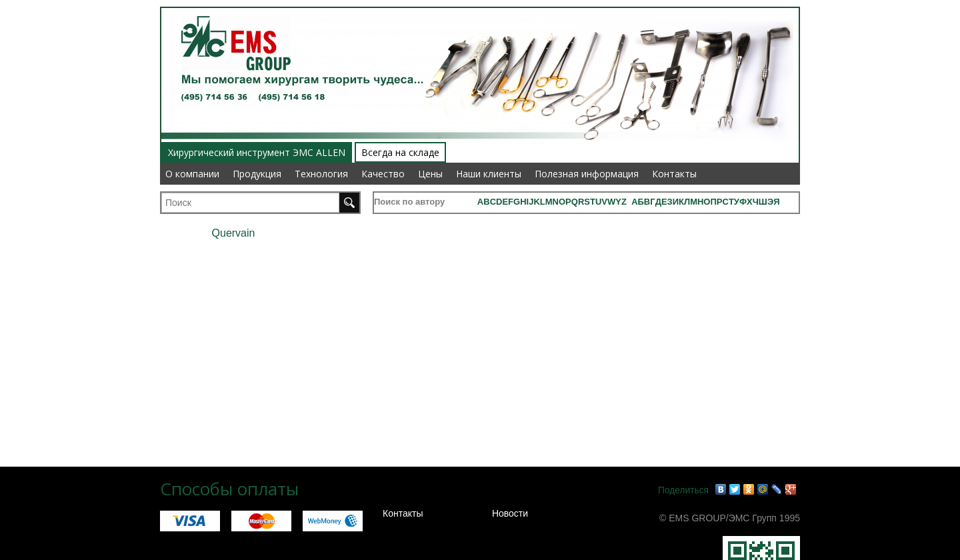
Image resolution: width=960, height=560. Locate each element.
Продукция (257, 174)
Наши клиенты (489, 174)
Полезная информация (587, 174)
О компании (192, 174)
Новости (510, 513)
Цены (430, 174)
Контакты (674, 174)
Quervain (234, 233)
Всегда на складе (400, 152)
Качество (383, 174)
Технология (321, 174)
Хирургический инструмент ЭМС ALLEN (257, 152)
